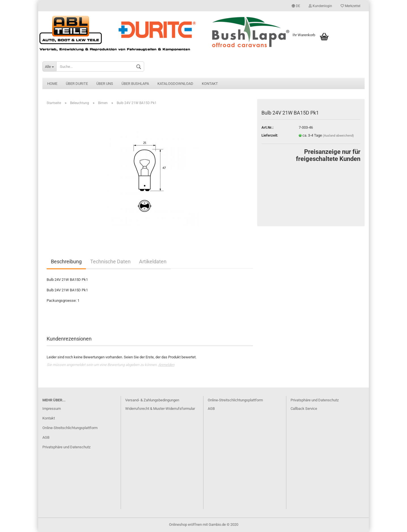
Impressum (52, 409)
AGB (46, 437)
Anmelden (166, 365)
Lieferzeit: (270, 135)
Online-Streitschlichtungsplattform (70, 428)
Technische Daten (110, 261)
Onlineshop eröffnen (185, 525)
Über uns (105, 84)
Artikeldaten (153, 261)
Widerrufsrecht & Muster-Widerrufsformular (160, 409)
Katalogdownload (175, 84)
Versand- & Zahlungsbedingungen (152, 400)
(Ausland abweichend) (338, 136)
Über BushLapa (135, 84)
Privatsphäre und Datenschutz (66, 447)
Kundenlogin (320, 6)
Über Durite (77, 84)
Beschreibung (66, 261)
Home (52, 84)
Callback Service (304, 409)
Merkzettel (350, 6)
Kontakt (210, 84)
